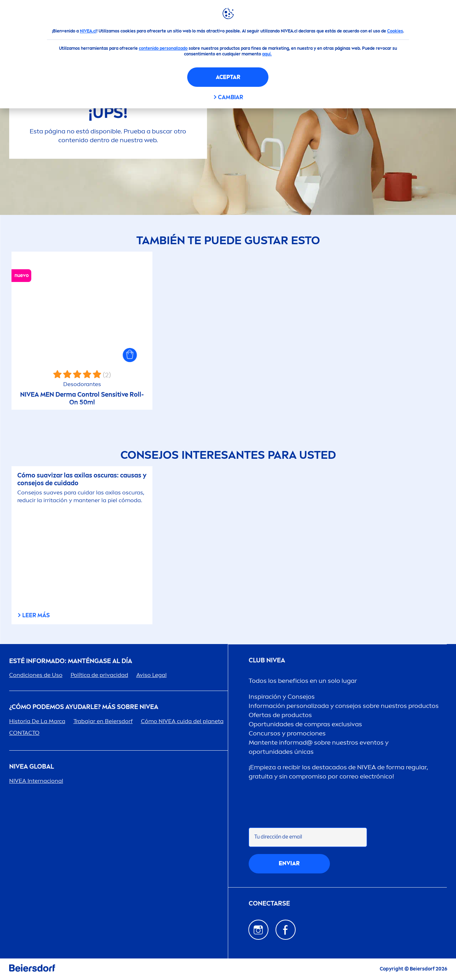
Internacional (36, 781)
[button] (130, 355)
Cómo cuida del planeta (182, 721)
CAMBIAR (230, 97)
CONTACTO (24, 733)
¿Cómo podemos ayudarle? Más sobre (84, 707)
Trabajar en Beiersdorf (103, 721)
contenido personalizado (163, 48)
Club (267, 660)
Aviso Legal (152, 675)
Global (32, 767)
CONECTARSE (269, 904)
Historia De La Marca (37, 721)
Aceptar (228, 77)
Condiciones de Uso (36, 675)
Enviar (289, 863)
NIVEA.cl (88, 31)
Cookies (395, 31)
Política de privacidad (99, 675)
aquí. (267, 54)
